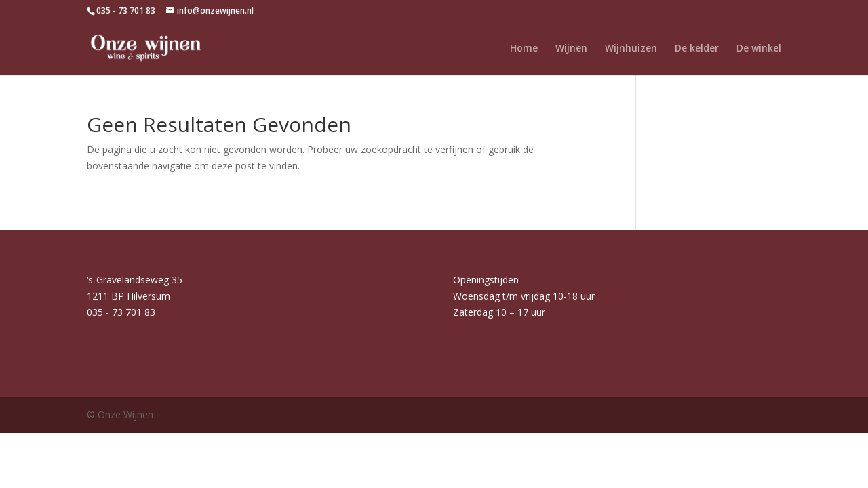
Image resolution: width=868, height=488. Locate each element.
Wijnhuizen (631, 49)
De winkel (759, 49)
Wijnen (571, 49)
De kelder (697, 49)
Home (524, 49)
